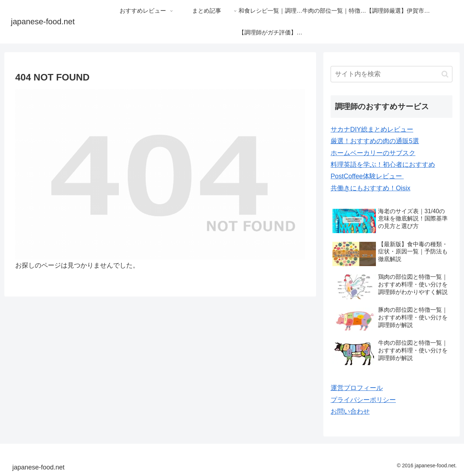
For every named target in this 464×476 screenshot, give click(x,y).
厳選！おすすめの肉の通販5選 (375, 141)
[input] (391, 74)
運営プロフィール (357, 388)
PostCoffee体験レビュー (367, 176)
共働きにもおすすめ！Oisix (370, 188)
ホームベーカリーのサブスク (373, 153)
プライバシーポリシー (363, 400)
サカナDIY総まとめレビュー (372, 129)
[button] (445, 74)
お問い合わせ (350, 411)
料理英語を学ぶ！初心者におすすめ (383, 165)
